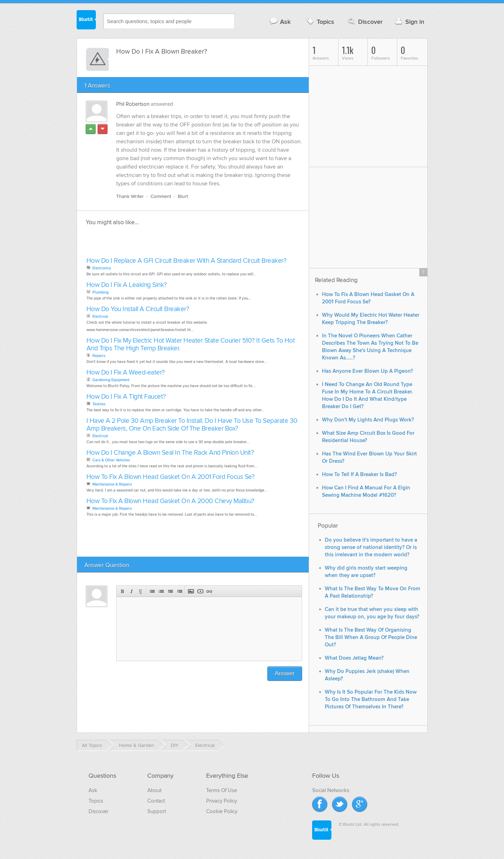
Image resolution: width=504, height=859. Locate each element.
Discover (365, 22)
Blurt (183, 196)
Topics (320, 22)
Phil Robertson (133, 104)
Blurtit (86, 21)
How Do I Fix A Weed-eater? (126, 373)
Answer (285, 674)
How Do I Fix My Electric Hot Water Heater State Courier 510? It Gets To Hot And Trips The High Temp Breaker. (191, 345)
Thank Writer (130, 196)
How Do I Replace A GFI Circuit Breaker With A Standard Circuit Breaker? (187, 261)
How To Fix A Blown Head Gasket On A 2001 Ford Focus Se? (171, 477)
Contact (156, 801)
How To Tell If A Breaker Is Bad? (359, 475)
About (154, 790)
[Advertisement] (165, 243)
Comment (161, 196)
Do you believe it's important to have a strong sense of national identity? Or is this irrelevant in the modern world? (371, 547)
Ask (280, 22)
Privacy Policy (222, 801)
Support (157, 811)
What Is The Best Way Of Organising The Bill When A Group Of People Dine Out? (371, 637)
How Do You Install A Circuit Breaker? (138, 309)
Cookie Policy (222, 811)
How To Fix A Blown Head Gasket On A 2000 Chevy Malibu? (170, 501)
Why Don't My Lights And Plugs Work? (368, 420)
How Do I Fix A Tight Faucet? (126, 397)
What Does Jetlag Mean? (354, 658)
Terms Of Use (222, 790)
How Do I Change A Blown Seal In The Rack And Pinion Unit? (170, 453)
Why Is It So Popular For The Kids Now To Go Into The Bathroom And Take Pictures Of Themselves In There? (371, 699)
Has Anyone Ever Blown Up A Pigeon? (367, 371)
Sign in (409, 22)
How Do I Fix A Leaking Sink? (127, 285)
